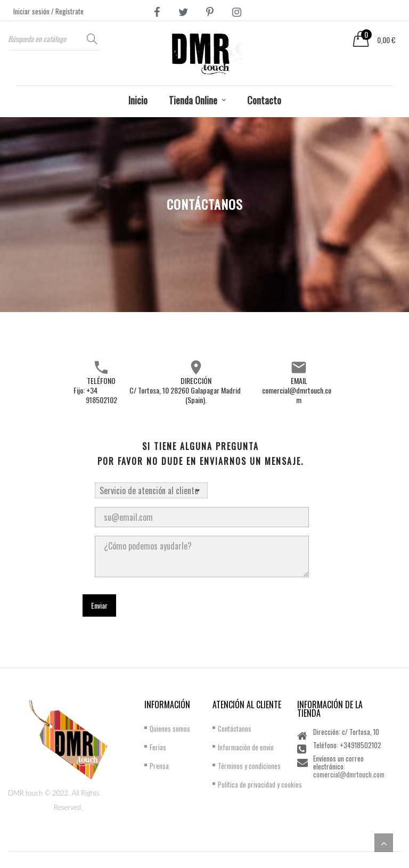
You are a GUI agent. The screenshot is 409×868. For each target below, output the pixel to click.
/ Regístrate (67, 11)
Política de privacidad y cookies (260, 784)
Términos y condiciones (249, 766)
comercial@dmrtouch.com (297, 395)
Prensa (159, 766)
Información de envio (246, 747)
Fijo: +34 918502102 (95, 395)
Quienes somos (170, 728)
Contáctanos (235, 728)
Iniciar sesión (32, 11)
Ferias (158, 747)
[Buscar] (55, 39)
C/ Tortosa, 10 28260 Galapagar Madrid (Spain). (185, 395)
